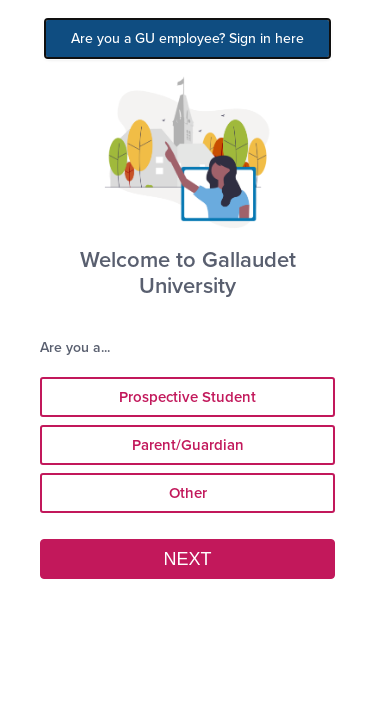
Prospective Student (187, 397)
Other (188, 493)
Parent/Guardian (188, 445)
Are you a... (81, 347)
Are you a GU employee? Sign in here (187, 38)
